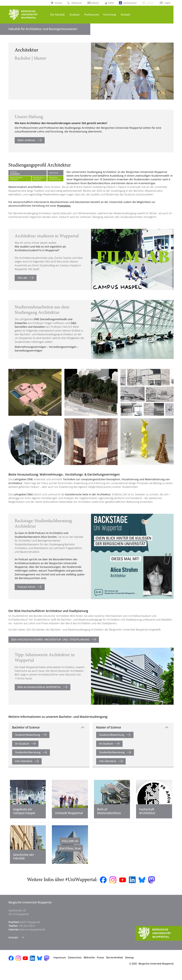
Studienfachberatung (28, 752)
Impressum (60, 965)
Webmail (95, 3)
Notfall (111, 3)
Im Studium (22, 744)
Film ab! (22, 278)
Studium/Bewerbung (28, 735)
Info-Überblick (24, 761)
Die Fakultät (57, 14)
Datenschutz (75, 965)
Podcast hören (26, 587)
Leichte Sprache (130, 3)
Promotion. (64, 206)
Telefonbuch (77, 3)
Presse (100, 965)
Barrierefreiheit (115, 965)
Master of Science (109, 727)
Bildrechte (89, 965)
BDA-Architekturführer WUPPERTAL (39, 687)
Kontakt (125, 14)
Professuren (92, 14)
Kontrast (58, 3)
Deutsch (151, 3)
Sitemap (129, 965)
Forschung (110, 14)
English (168, 3)
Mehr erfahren (26, 140)
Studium (75, 14)
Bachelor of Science (26, 727)
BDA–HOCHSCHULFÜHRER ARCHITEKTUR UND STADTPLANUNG (50, 639)
